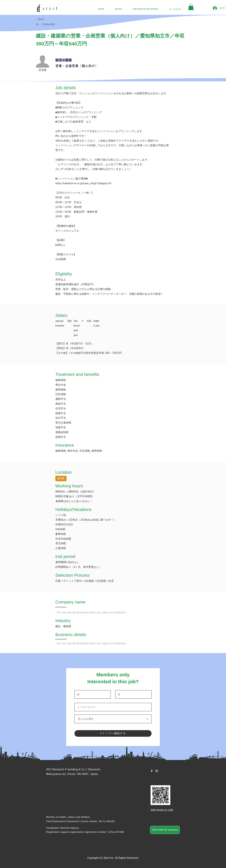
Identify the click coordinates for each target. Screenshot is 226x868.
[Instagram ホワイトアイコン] (157, 771)
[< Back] (48, 19)
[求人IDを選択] (113, 719)
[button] (191, 7)
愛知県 (61, 478)
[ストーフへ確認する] (113, 733)
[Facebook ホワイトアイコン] (152, 771)
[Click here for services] (165, 830)
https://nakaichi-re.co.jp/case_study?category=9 (83, 183)
